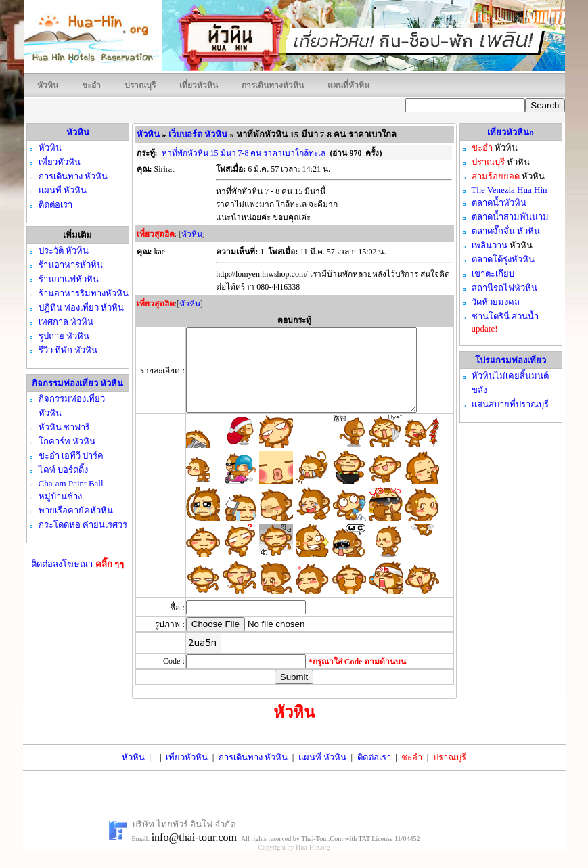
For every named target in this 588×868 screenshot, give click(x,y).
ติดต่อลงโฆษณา (77, 564)
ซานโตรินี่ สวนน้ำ (505, 316)
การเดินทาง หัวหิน (253, 774)
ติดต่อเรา (374, 774)
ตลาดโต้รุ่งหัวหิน (503, 259)
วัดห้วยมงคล (496, 302)
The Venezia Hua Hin (510, 190)
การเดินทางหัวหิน (273, 85)
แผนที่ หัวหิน (322, 774)
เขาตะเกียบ (493, 274)
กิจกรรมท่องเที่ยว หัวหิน (77, 383)
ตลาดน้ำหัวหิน (499, 203)
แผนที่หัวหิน (348, 85)
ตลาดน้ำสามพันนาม (510, 217)
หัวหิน (48, 85)
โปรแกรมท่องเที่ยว (511, 360)
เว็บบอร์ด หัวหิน (198, 134)
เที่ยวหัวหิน (199, 85)
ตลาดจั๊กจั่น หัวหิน (506, 231)
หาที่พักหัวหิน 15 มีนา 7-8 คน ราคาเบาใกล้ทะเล (244, 153)
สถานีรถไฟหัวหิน (504, 288)
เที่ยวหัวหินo (511, 132)
